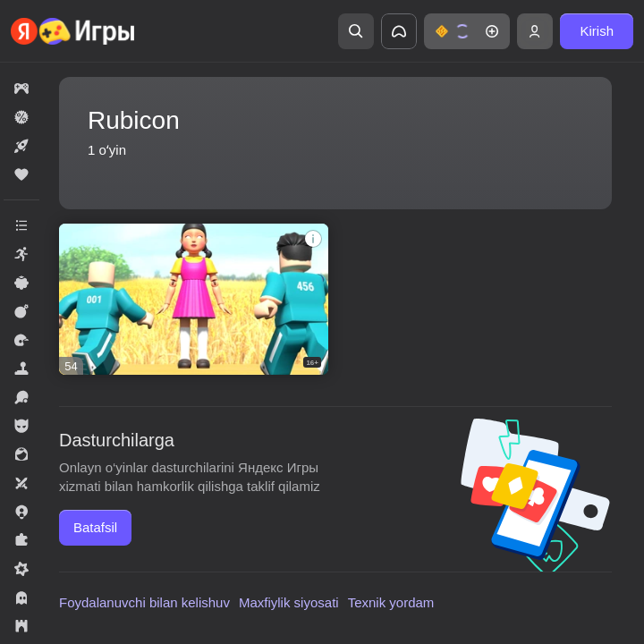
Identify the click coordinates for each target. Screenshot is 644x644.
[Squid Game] (194, 299)
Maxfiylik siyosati (289, 602)
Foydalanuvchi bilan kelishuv (144, 602)
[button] (467, 31)
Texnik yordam (391, 602)
